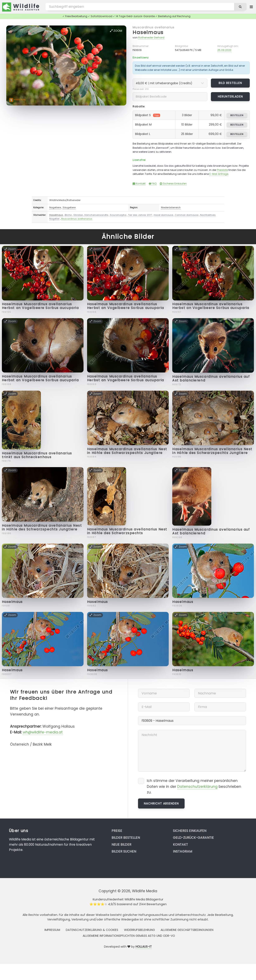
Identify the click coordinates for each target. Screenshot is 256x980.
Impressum (52, 930)
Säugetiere (69, 207)
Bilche (68, 215)
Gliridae (78, 215)
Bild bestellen (230, 83)
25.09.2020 (224, 50)
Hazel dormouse (163, 215)
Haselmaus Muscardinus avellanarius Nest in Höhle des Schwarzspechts (127, 531)
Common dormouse (187, 215)
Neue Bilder (121, 845)
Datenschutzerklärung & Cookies (92, 930)
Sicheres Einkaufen (173, 184)
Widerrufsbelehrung (139, 930)
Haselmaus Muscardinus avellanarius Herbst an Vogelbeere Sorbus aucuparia (40, 306)
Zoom (116, 31)
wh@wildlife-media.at (43, 732)
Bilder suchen (124, 851)
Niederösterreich (171, 207)
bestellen (237, 115)
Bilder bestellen (126, 838)
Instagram (182, 851)
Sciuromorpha (118, 215)
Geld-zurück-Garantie (193, 838)
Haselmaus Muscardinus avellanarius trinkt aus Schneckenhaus (37, 455)
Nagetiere (55, 207)
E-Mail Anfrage (219, 174)
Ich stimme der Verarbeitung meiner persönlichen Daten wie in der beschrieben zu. (194, 786)
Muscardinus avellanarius (153, 27)
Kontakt (139, 184)
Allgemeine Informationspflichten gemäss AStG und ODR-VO (129, 936)
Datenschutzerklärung (197, 787)
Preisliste (222, 170)
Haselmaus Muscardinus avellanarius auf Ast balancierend (211, 378)
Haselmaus (148, 32)
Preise (117, 831)
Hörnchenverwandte (96, 215)
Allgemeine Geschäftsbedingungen (187, 930)
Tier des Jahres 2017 (140, 215)
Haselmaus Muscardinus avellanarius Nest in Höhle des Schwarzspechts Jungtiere (127, 451)
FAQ (153, 184)
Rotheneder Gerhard (151, 37)
